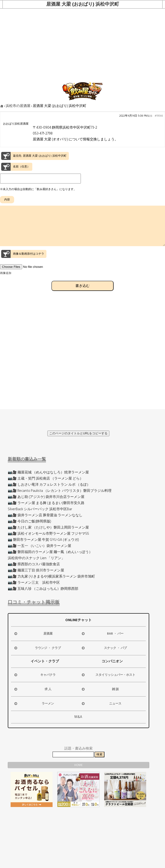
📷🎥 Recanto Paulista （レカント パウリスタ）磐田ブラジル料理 (60, 491)
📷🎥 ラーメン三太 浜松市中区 (34, 583)
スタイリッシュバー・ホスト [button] (108, 675)
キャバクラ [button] (35, 675)
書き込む (82, 294)
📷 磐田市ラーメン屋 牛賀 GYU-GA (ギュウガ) (43, 540)
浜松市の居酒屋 (18, 106)
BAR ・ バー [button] (102, 634)
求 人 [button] (32, 689)
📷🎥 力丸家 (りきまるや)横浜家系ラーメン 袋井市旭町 (51, 577)
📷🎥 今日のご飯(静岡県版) (29, 521)
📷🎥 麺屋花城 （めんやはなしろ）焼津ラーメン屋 (48, 472)
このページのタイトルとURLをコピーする (78, 433)
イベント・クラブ (45, 661)
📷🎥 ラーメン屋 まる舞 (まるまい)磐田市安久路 (46, 503)
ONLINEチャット (78, 620)
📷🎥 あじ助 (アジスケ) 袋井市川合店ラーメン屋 (46, 497)
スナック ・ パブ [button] (104, 648)
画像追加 (6, 282)
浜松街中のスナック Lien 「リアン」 (36, 558)
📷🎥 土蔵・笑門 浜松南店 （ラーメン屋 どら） (45, 479)
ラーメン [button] (34, 704)
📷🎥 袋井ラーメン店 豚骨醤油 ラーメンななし (45, 515)
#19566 (159, 116)
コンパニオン (112, 661)
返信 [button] (150, 116)
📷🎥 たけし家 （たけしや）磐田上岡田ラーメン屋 (48, 528)
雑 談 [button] (100, 689)
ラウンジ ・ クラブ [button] (37, 648)
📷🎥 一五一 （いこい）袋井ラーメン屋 (39, 546)
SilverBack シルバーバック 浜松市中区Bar (40, 509)
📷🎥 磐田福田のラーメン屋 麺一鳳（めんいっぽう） (50, 552)
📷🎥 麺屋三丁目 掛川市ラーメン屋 (36, 570)
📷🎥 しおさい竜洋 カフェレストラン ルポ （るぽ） (49, 485)
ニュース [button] (101, 704)
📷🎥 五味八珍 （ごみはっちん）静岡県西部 (43, 589)
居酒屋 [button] (33, 634)
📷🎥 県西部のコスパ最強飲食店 (34, 564)
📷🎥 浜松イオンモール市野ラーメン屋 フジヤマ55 (48, 534)
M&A (78, 717)
